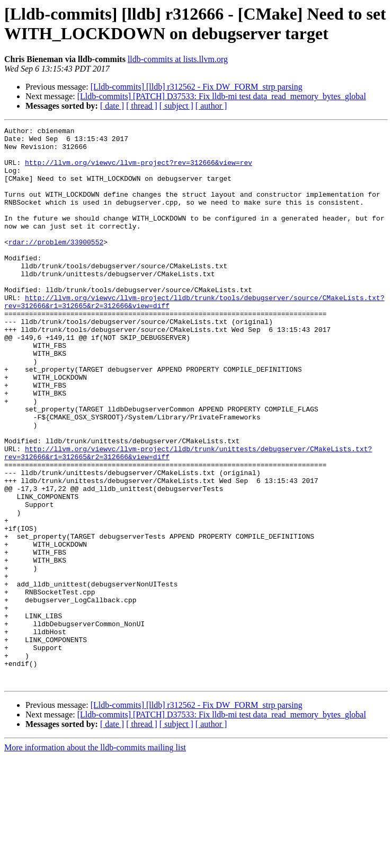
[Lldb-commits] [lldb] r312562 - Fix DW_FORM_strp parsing (197, 87)
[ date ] (112, 106)
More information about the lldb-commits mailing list (95, 859)
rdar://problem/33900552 (56, 266)
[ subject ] (176, 106)
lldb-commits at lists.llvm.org (178, 59)
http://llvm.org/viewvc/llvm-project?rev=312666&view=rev (139, 170)
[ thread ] (142, 106)
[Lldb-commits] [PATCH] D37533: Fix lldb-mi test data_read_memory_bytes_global (222, 96)
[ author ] (211, 106)
